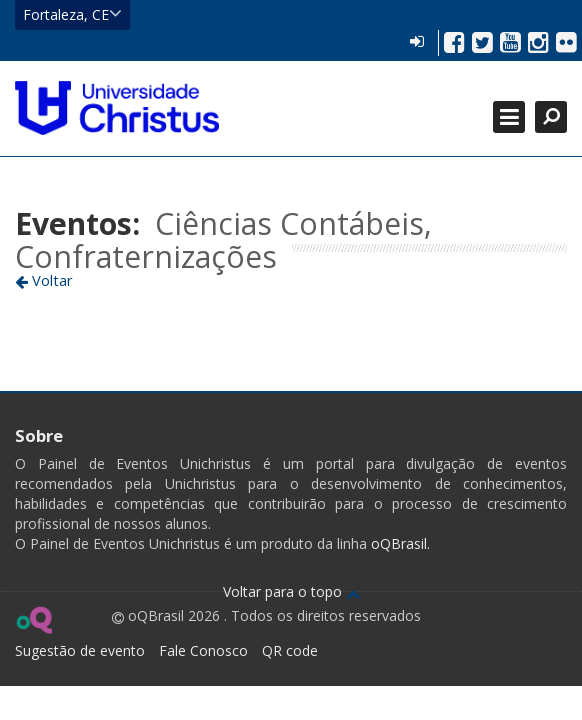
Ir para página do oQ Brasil (33, 620)
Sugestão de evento (80, 650)
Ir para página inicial (117, 108)
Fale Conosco (203, 650)
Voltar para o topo (291, 591)
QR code (290, 650)
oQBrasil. (398, 543)
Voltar (44, 280)
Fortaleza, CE (72, 14)
